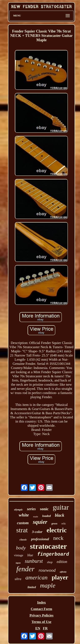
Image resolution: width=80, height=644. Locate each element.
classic (23, 540)
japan (18, 563)
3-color (37, 532)
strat (22, 530)
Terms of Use (41, 622)
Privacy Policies (41, 615)
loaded (46, 516)
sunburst (34, 561)
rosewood (47, 570)
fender (25, 569)
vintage (19, 555)
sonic (44, 509)
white (24, 515)
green (54, 524)
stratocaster (48, 546)
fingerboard (53, 554)
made (36, 516)
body (21, 548)
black (60, 515)
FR (45, 628)
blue (30, 555)
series (31, 509)
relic (64, 524)
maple (48, 585)
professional (40, 539)
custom (23, 523)
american (37, 577)
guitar (61, 507)
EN (38, 628)
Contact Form (41, 609)
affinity (63, 572)
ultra (18, 579)
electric (57, 530)
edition (62, 562)
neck (58, 538)
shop (50, 562)
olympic (18, 510)
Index (42, 602)
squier (40, 522)
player (60, 577)
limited (32, 587)
